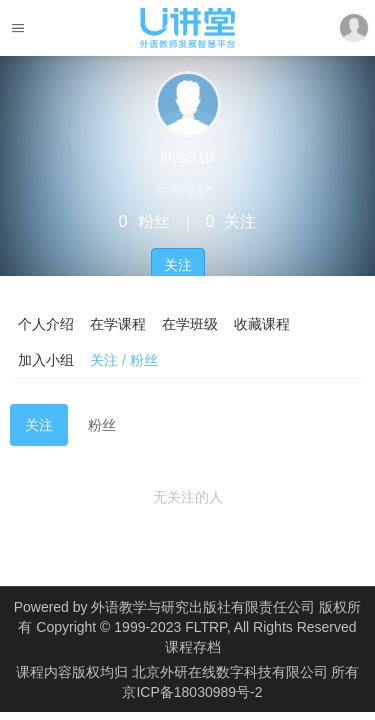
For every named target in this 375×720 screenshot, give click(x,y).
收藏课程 (262, 324)
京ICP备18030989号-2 (192, 692)
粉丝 (102, 425)
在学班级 (190, 324)
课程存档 (193, 647)
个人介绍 (46, 324)
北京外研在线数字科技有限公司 (232, 672)
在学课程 (118, 324)
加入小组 (46, 360)
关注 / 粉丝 (124, 360)
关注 (178, 265)
